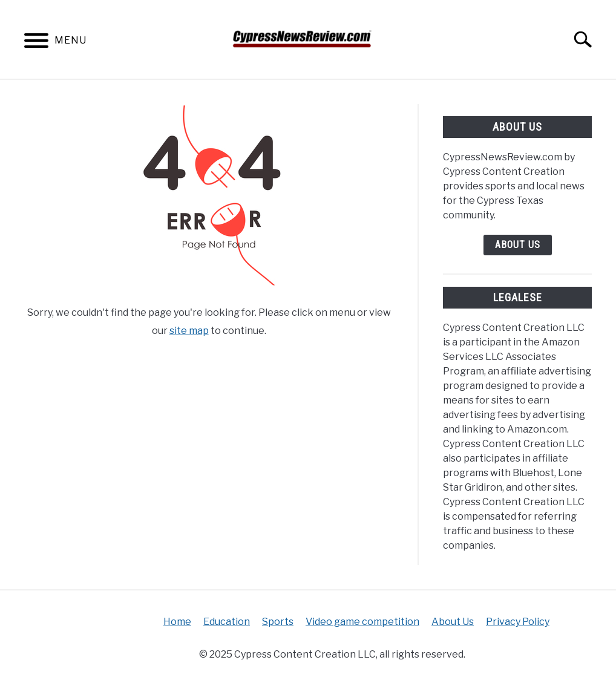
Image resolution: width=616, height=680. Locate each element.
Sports (278, 622)
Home (177, 622)
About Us (518, 245)
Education (227, 622)
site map (189, 331)
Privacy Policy (518, 622)
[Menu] (36, 43)
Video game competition (362, 622)
